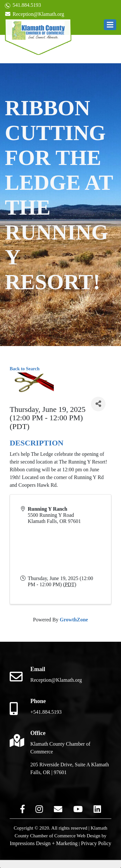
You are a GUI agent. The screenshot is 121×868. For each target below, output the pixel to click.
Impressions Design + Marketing (44, 843)
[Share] (98, 404)
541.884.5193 (23, 5)
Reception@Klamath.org (35, 14)
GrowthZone (74, 620)
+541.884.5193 (46, 712)
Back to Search (25, 369)
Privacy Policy (96, 843)
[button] (110, 25)
